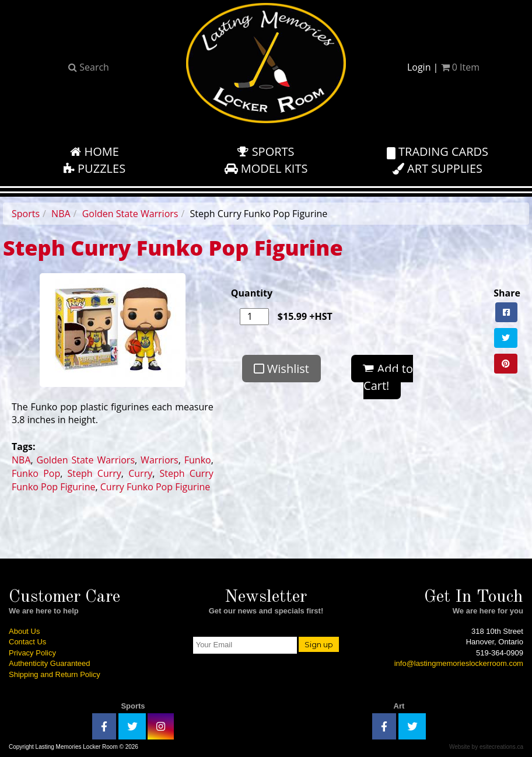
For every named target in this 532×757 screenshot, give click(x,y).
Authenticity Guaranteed (49, 663)
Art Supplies (437, 168)
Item (460, 67)
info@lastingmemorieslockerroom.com (459, 663)
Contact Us (27, 642)
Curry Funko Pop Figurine (155, 487)
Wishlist (281, 369)
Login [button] (419, 67)
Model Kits (266, 168)
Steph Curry (94, 473)
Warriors (160, 460)
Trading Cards (437, 151)
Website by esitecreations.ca (486, 747)
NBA (61, 214)
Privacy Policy (32, 653)
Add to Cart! (388, 377)
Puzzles (94, 168)
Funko (198, 460)
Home (94, 151)
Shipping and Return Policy (55, 674)
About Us (24, 631)
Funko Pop (36, 473)
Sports (266, 151)
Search (89, 67)
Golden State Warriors (130, 214)
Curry (140, 473)
